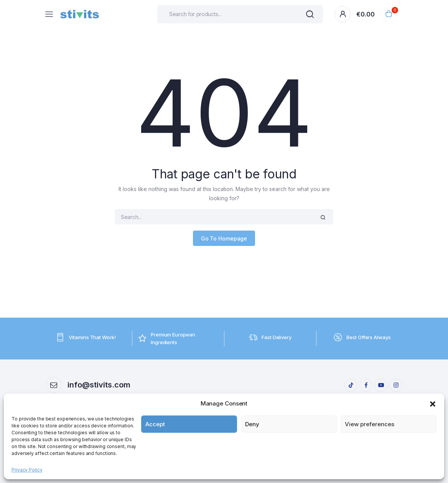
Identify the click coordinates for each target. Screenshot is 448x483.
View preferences (370, 424)
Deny (252, 424)
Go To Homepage (224, 238)
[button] (433, 404)
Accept (155, 424)
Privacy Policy (27, 470)
